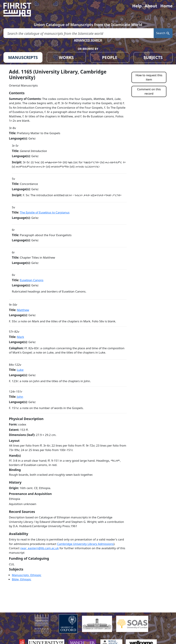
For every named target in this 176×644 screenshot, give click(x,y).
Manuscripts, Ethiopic (27, 575)
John (20, 397)
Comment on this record (149, 91)
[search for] (79, 33)
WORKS (66, 57)
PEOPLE (110, 57)
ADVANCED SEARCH (88, 40)
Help (137, 6)
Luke (20, 370)
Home (166, 6)
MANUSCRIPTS (23, 57)
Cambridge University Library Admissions (85, 544)
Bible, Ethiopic (22, 579)
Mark (21, 337)
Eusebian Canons (32, 280)
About (151, 6)
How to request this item (149, 77)
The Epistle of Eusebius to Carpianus (45, 212)
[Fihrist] (21, 10)
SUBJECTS (153, 57)
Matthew (23, 310)
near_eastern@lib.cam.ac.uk (40, 548)
